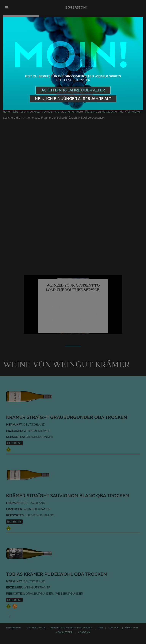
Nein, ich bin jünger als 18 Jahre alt (73, 99)
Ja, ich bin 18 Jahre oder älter (73, 90)
